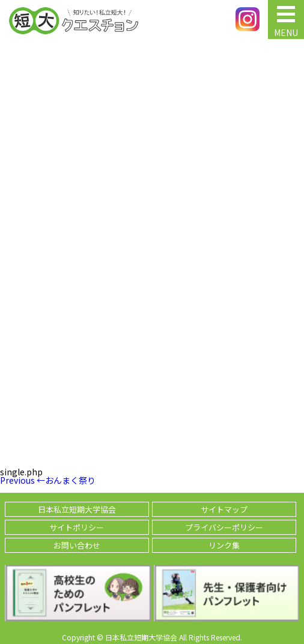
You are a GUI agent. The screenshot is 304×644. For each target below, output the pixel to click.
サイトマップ (224, 509)
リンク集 (224, 545)
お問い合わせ (77, 545)
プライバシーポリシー (224, 527)
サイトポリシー (77, 527)
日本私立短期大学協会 (77, 509)
